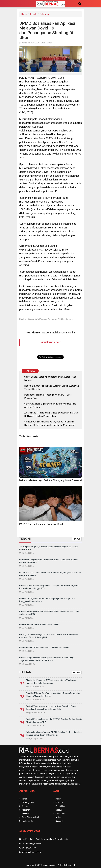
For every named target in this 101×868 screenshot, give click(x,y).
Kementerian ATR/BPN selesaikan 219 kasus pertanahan (44, 648)
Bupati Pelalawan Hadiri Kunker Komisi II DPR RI (40, 625)
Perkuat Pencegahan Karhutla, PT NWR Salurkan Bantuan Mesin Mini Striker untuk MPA (49, 613)
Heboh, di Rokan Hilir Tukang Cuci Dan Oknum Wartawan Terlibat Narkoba (51, 388)
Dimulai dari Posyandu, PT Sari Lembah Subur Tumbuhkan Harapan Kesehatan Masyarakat (49, 561)
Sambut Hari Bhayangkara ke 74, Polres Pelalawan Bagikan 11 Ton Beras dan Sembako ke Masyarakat (49, 423)
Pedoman (26, 810)
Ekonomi (59, 803)
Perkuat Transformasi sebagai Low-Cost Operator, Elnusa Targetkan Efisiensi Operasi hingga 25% (49, 587)
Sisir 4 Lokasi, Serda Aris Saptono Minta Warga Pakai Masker (50, 379)
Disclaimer (26, 814)
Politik (58, 799)
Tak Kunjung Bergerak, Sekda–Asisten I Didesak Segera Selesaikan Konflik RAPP (49, 548)
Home (24, 14)
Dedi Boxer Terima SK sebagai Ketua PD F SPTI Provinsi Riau (48, 397)
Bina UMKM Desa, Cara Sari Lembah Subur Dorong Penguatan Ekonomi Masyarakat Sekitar (50, 574)
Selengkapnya (74, 784)
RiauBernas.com (51, 342)
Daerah (33, 14)
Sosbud (59, 810)
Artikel (58, 817)
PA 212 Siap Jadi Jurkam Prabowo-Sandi (41, 524)
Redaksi (25, 806)
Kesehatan (60, 814)
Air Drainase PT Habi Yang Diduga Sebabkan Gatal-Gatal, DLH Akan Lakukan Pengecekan (52, 414)
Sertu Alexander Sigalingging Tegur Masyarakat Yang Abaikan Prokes (50, 406)
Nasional (59, 821)
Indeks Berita (27, 821)
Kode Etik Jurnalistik (30, 817)
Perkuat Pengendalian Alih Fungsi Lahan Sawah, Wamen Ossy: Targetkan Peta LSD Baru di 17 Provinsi (47, 659)
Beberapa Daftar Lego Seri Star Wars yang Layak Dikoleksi (50, 480)
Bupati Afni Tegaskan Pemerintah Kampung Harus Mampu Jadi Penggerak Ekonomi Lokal (47, 600)
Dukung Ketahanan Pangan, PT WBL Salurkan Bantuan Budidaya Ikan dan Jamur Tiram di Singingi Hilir (49, 636)
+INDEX (77, 539)
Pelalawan (44, 14)
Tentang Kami (28, 803)
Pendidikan (60, 806)
